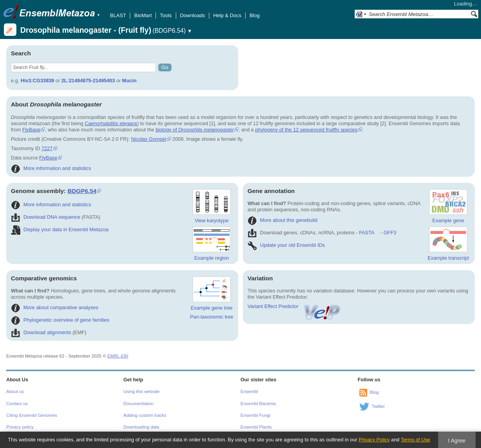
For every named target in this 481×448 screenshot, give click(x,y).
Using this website (142, 391)
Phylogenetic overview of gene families (60, 320)
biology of (195, 130)
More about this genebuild (282, 220)
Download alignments (41, 332)
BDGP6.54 (82, 191)
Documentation (139, 404)
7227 (47, 148)
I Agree (457, 441)
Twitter (378, 406)
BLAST (118, 15)
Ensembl (249, 391)
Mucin (129, 81)
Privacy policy (20, 427)
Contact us (17, 404)
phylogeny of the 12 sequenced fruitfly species (307, 130)
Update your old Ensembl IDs (286, 245)
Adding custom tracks (145, 415)
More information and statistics (51, 168)
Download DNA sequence (46, 217)
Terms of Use (415, 440)
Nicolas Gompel (149, 139)
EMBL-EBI (118, 356)
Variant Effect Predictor (295, 306)
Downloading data (141, 427)
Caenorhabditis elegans (111, 123)
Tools (166, 15)
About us (15, 391)
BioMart (143, 15)
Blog (255, 15)
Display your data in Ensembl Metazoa (60, 229)
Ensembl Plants (256, 427)
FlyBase (31, 130)
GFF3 (390, 233)
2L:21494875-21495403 (88, 81)
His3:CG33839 (37, 81)
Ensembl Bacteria (258, 404)
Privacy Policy (374, 440)
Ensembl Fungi (256, 415)
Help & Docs (227, 15)
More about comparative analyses (55, 307)
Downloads (193, 15)
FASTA (367, 233)
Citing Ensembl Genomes (32, 415)
